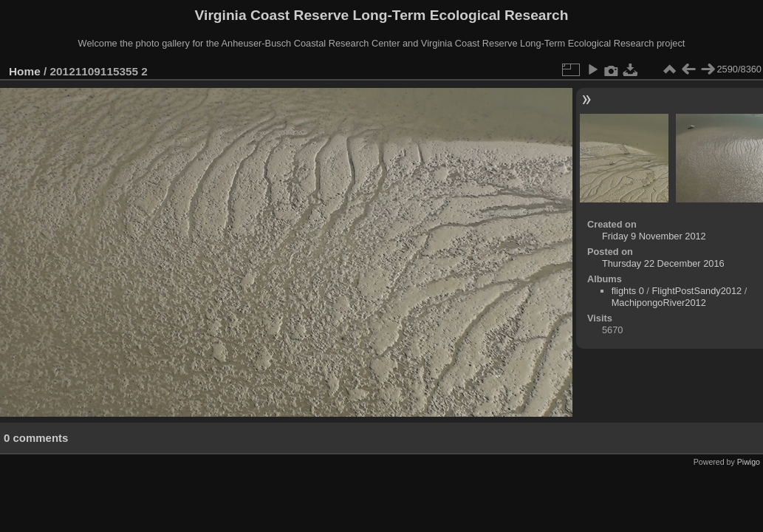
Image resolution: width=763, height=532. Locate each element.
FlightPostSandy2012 (697, 291)
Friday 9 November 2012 (654, 236)
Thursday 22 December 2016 (663, 263)
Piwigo (749, 462)
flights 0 (628, 291)
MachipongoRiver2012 (659, 303)
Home (25, 71)
